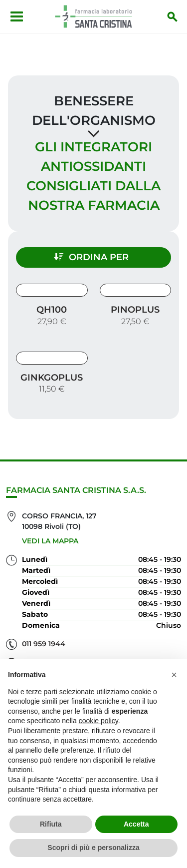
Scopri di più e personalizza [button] (93, 848)
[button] (174, 675)
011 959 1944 (44, 644)
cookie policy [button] (98, 721)
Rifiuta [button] (51, 824)
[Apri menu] (17, 16)
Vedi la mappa (50, 541)
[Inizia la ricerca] (173, 16)
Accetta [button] (136, 824)
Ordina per (91, 257)
